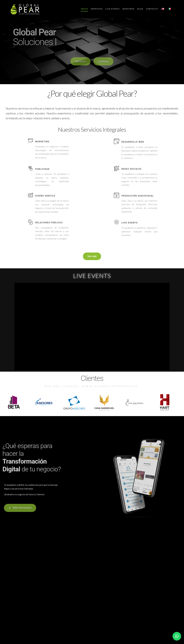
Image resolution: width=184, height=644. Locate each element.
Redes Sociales (131, 169)
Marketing (42, 142)
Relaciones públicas (49, 223)
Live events (130, 223)
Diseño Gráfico (45, 196)
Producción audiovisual (138, 196)
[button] (177, 636)
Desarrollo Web (133, 142)
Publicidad (42, 169)
